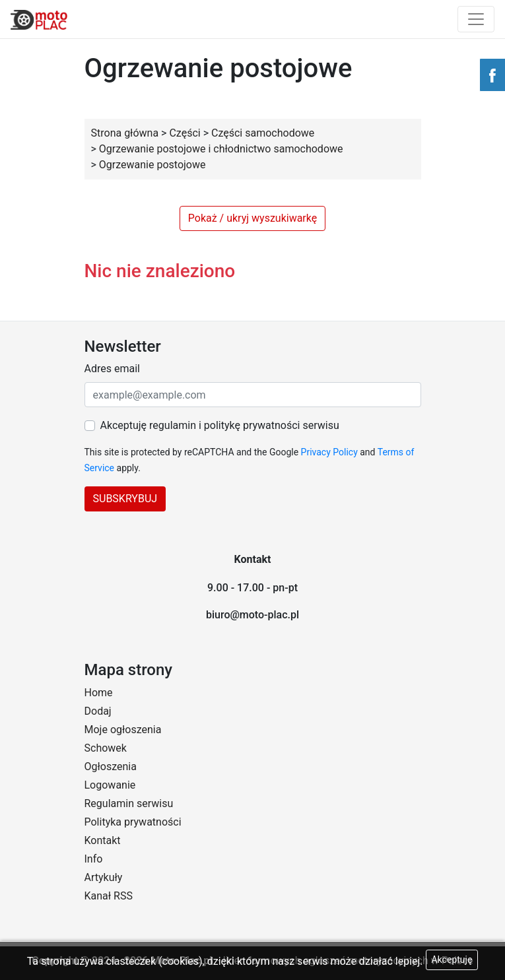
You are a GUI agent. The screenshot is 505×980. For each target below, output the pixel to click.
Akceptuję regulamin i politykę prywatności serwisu (220, 425)
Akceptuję (452, 960)
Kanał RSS (109, 896)
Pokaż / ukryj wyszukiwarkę (252, 218)
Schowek (106, 748)
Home (99, 693)
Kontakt (103, 840)
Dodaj (98, 711)
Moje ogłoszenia (123, 730)
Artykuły (104, 877)
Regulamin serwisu (129, 803)
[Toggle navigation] (476, 19)
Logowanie (110, 785)
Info (94, 859)
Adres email (112, 369)
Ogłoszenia (111, 767)
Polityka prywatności (133, 822)
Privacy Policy (329, 452)
